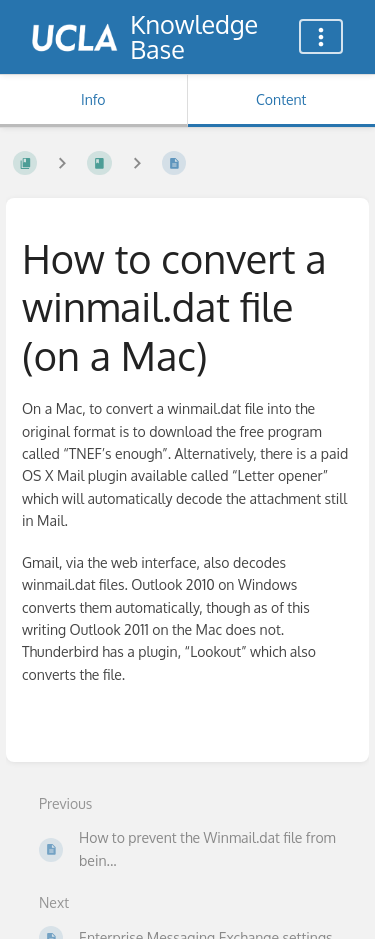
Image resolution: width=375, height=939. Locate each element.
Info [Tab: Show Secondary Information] (93, 99)
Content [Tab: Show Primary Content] (281, 99)
